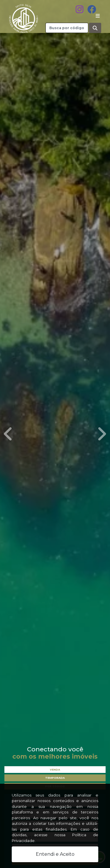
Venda (55, 770)
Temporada (55, 778)
